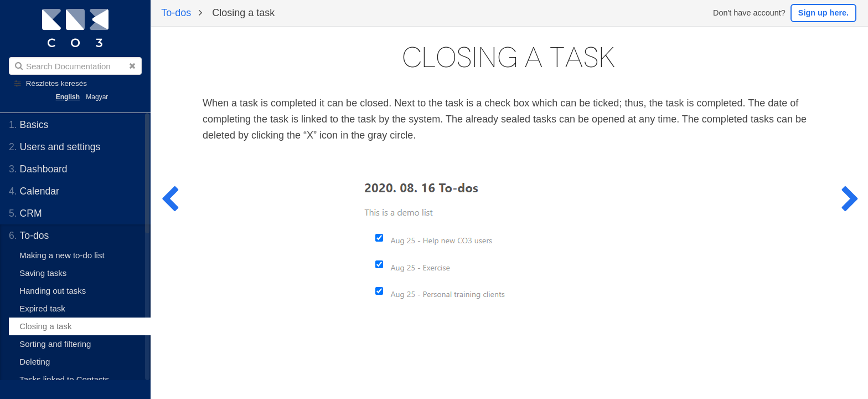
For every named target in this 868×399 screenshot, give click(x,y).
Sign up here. (823, 13)
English (68, 97)
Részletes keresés (56, 83)
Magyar (97, 97)
